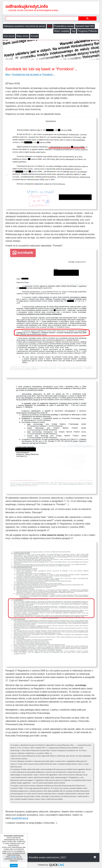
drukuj (95, 852)
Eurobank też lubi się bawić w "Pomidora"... (33, 70)
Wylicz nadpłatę (11, 31)
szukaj (87, 18)
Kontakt (80, 31)
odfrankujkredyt (27, 6)
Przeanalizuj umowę (64, 26)
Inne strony (55, 31)
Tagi (23, 31)
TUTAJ (13, 857)
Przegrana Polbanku (37, 31)
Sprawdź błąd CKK (85, 26)
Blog (50, 26)
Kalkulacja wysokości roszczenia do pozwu (25, 26)
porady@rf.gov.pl (20, 813)
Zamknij (14, 866)
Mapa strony (68, 31)
